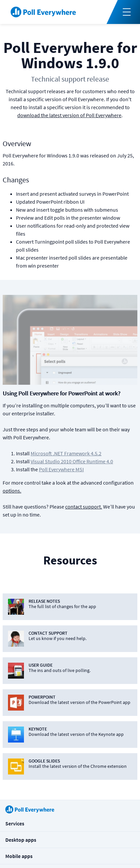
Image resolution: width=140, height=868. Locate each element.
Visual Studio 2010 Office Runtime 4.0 (72, 461)
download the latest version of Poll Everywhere (69, 115)
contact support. (84, 507)
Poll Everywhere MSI (61, 469)
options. (12, 491)
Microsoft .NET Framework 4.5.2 (66, 453)
